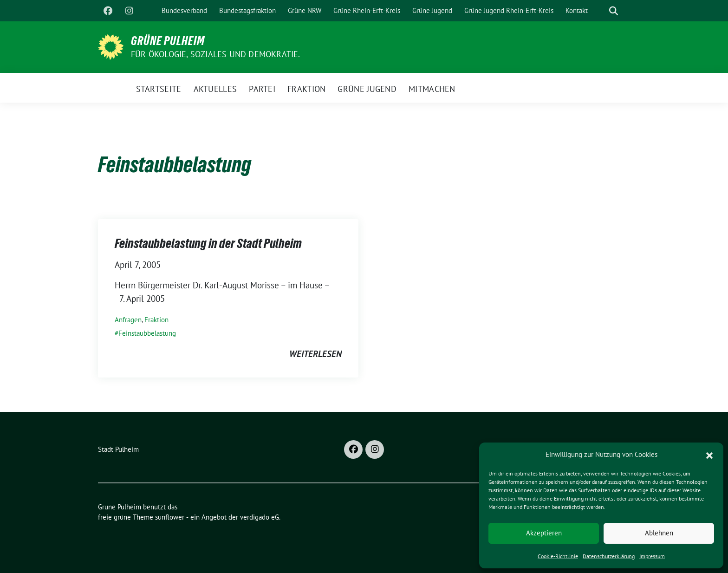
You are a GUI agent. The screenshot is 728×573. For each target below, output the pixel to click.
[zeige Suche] (614, 11)
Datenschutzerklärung (609, 556)
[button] (709, 455)
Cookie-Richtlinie (558, 556)
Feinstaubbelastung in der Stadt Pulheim (208, 243)
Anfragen (128, 320)
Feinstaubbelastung (147, 333)
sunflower (170, 517)
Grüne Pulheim (168, 41)
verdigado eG (260, 517)
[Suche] (600, 11)
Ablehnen (659, 533)
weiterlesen (315, 354)
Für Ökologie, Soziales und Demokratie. (216, 54)
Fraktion (156, 320)
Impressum (652, 556)
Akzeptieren (544, 533)
